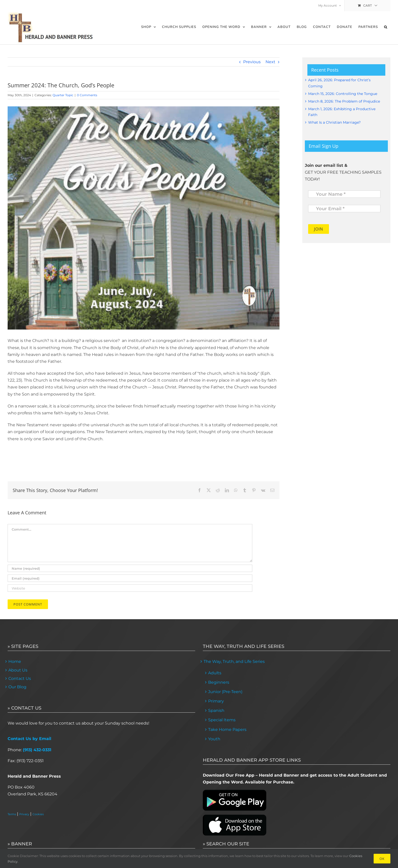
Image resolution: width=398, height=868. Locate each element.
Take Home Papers (227, 730)
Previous (252, 62)
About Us (18, 670)
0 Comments (87, 95)
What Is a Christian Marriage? (334, 122)
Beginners (219, 682)
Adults (215, 673)
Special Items (222, 720)
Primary (216, 701)
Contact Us (20, 678)
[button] (386, 27)
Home (15, 661)
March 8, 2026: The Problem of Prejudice (344, 101)
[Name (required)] (130, 568)
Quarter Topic (63, 95)
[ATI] (144, 218)
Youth (214, 739)
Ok (382, 859)
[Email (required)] (130, 578)
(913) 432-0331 (37, 750)
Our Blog (17, 687)
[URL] (130, 588)
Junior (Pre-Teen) (225, 692)
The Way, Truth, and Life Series (234, 661)
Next (270, 62)
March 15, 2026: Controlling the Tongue (343, 94)
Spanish (216, 710)
